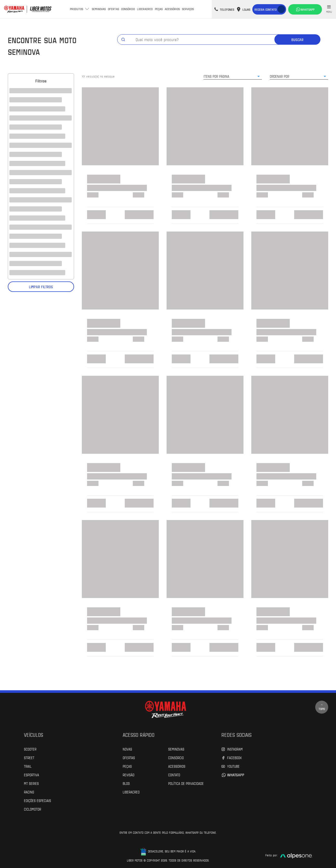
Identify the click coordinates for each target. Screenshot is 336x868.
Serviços (188, 9)
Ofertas (113, 9)
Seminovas (99, 9)
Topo (322, 707)
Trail (28, 766)
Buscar (297, 40)
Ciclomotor (32, 809)
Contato (174, 775)
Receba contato (265, 9)
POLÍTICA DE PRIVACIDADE (186, 783)
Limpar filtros (41, 287)
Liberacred (145, 9)
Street (29, 758)
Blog (126, 783)
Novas (127, 749)
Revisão (129, 775)
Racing (29, 792)
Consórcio (128, 9)
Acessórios (172, 9)
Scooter (30, 749)
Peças (159, 9)
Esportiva (31, 775)
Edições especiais (37, 800)
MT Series (31, 783)
